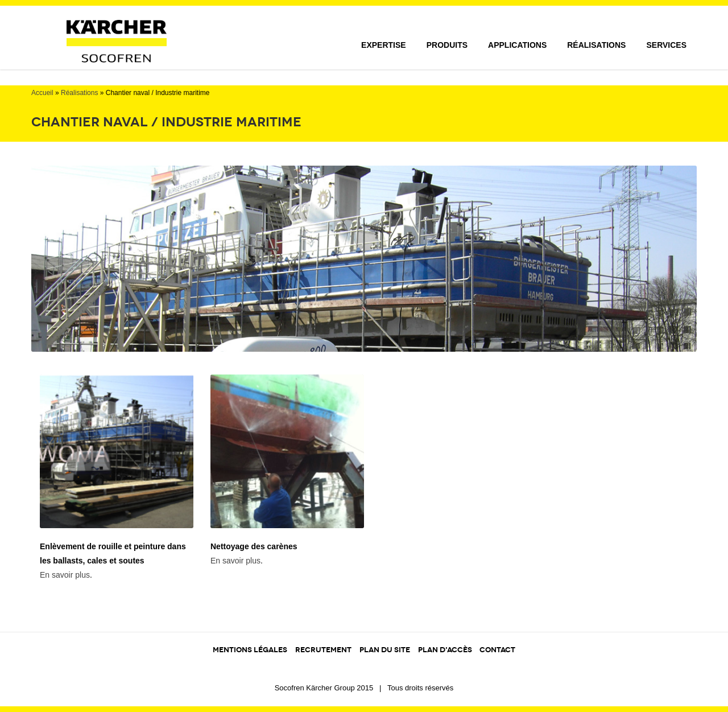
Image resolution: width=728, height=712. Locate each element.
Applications (517, 45)
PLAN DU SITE (385, 650)
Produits (447, 45)
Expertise (384, 45)
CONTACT (497, 650)
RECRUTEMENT (323, 650)
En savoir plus (65, 575)
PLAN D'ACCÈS (446, 650)
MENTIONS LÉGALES (250, 650)
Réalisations (596, 45)
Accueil (42, 93)
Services (666, 45)
